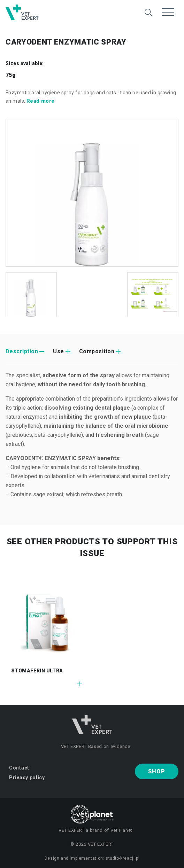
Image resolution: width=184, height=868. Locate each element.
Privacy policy (27, 778)
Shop (156, 771)
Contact (19, 768)
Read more (41, 101)
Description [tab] (22, 351)
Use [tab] (58, 351)
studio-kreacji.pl (122, 858)
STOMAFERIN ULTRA (37, 671)
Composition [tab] (97, 351)
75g (11, 75)
